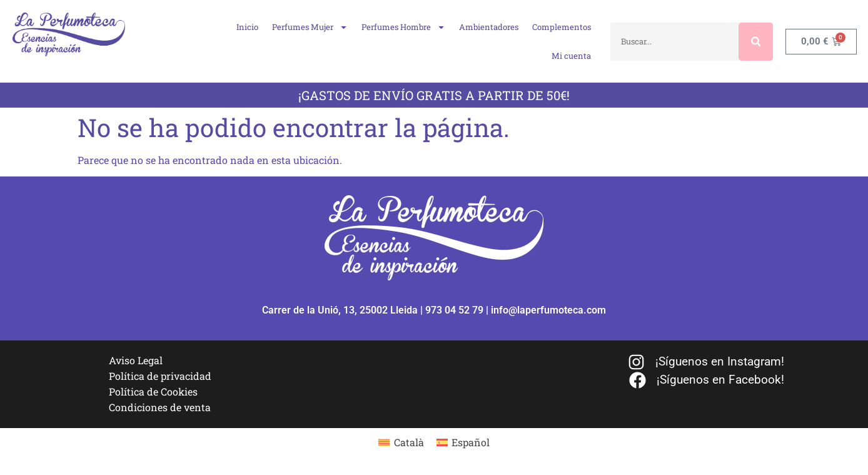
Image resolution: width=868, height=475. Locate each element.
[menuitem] (401, 442)
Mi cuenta (571, 56)
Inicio (247, 27)
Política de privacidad (160, 376)
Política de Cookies (153, 391)
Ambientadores (489, 27)
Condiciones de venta (160, 407)
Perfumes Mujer (310, 27)
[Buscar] (756, 42)
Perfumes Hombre (403, 27)
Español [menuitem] (471, 442)
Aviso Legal (136, 360)
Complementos (562, 27)
